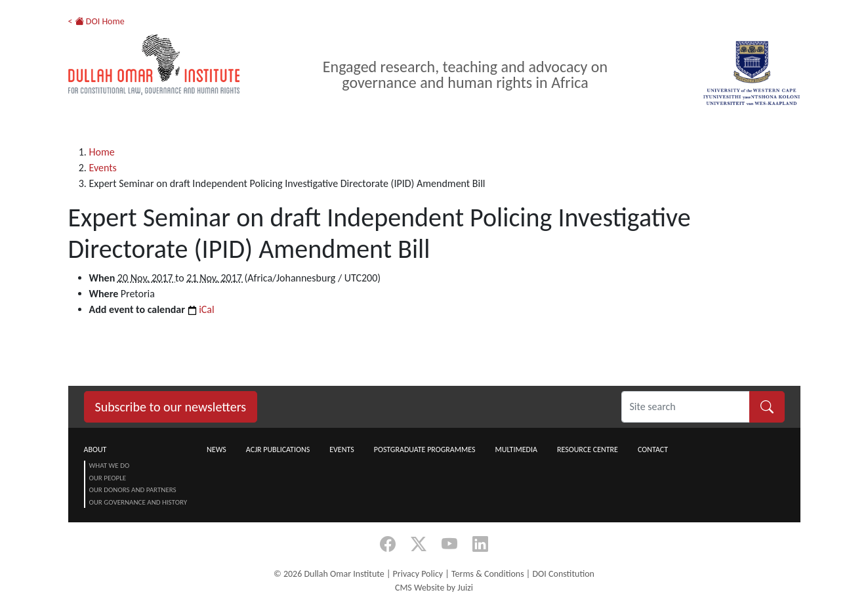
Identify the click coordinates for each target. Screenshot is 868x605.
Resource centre (588, 449)
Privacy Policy (418, 574)
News (217, 449)
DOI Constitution (563, 574)
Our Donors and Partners (133, 490)
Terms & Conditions (488, 574)
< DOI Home (96, 21)
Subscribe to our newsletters (171, 407)
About (95, 449)
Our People (108, 478)
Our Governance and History (138, 502)
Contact (653, 449)
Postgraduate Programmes (425, 449)
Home (102, 152)
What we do (110, 466)
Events (103, 168)
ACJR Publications (278, 449)
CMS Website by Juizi (434, 588)
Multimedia (516, 449)
